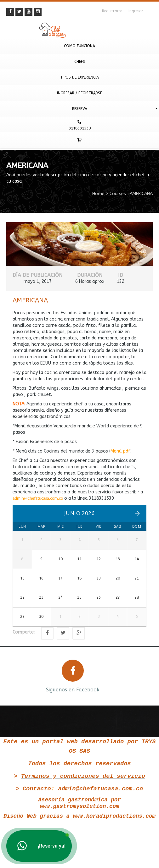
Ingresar (136, 11)
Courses (118, 194)
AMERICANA (30, 300)
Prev (10, 691)
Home (98, 194)
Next (149, 691)
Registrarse (112, 11)
